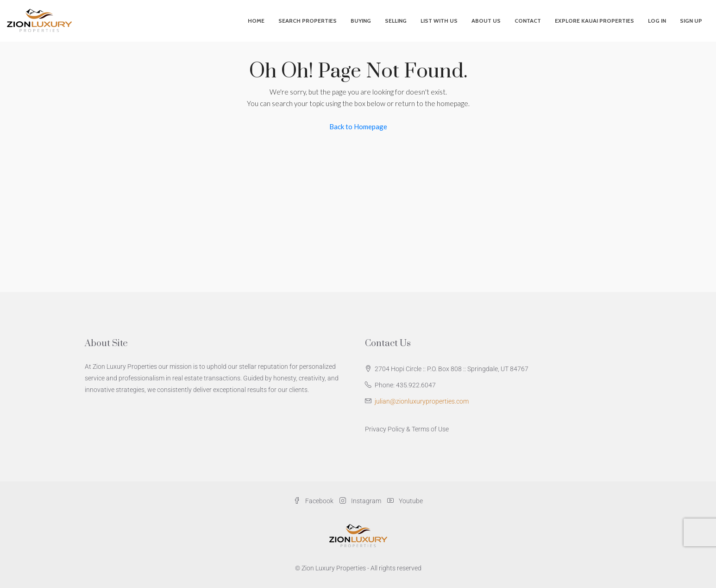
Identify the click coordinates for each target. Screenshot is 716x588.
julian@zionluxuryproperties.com (422, 401)
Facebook (314, 501)
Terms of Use (430, 429)
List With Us (439, 21)
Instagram (361, 501)
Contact (528, 21)
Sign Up (691, 21)
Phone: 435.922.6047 (405, 385)
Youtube (405, 501)
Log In (657, 21)
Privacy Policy (385, 429)
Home (256, 21)
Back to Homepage (358, 126)
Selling (396, 21)
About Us (486, 21)
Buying (361, 21)
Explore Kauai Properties (594, 21)
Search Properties (308, 21)
